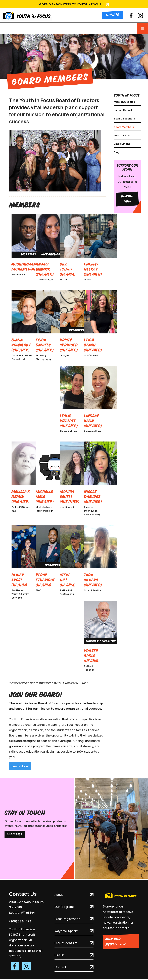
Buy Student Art (66, 943)
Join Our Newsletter (115, 942)
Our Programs (64, 907)
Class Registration (67, 919)
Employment (122, 144)
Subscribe (15, 834)
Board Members (124, 127)
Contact (60, 967)
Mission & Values (124, 102)
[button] (142, 28)
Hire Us (59, 955)
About (59, 895)
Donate (113, 15)
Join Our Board (123, 135)
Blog (117, 152)
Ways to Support (66, 931)
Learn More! (20, 766)
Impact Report (123, 110)
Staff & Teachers (124, 119)
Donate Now (127, 199)
